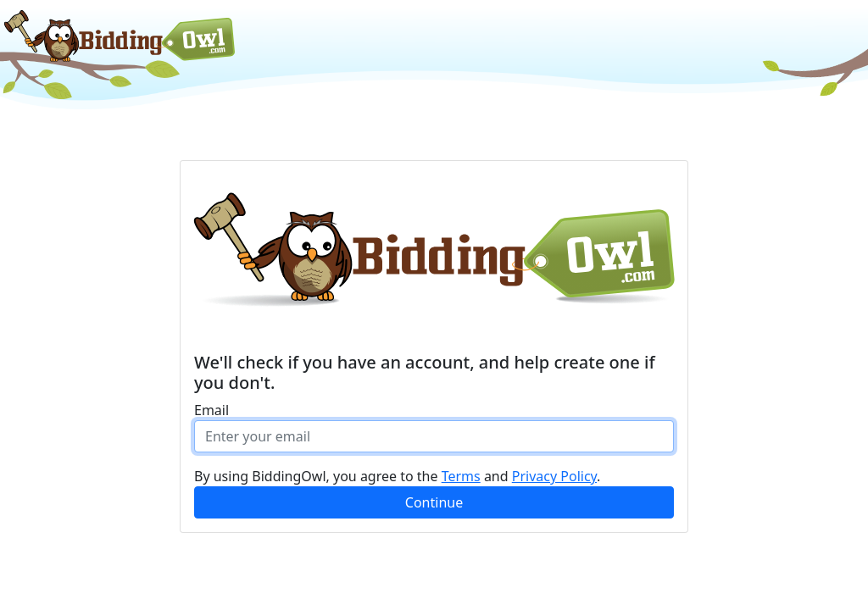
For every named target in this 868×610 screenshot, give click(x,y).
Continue (434, 502)
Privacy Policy (554, 476)
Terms (461, 476)
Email (211, 410)
